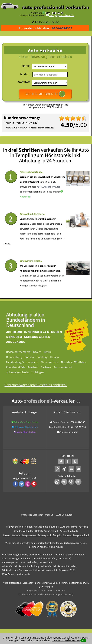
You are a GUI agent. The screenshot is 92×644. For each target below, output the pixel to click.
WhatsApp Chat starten (26, 422)
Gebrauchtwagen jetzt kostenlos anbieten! (37, 385)
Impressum (61, 594)
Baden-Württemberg (20, 352)
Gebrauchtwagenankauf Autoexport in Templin (37, 535)
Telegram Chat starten (26, 427)
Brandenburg (16, 357)
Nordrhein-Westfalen (75, 362)
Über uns (50, 515)
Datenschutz (25, 594)
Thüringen (39, 372)
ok (83, 641)
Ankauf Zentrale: (62, 422)
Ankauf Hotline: (60, 427)
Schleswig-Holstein (19, 372)
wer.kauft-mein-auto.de (47, 527)
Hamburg (44, 357)
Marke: (26, 66)
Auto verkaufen (64, 515)
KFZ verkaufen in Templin (19, 527)
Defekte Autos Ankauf (47, 531)
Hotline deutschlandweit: (45, 28)
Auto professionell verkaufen (56, 7)
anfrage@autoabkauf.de (62, 15)
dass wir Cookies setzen (66, 640)
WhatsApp (25, 203)
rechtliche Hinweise (44, 594)
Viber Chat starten (26, 432)
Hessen (56, 357)
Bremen (31, 357)
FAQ (71, 594)
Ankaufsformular (69, 432)
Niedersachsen (51, 362)
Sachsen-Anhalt (65, 367)
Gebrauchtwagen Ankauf (76, 535)
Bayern (39, 352)
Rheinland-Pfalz (17, 367)
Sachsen (48, 367)
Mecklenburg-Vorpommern (24, 362)
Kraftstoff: (24, 82)
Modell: (25, 74)
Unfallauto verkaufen (32, 515)
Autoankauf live (69, 527)
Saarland (35, 367)
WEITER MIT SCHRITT (45, 94)
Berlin (49, 352)
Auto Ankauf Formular (48, 193)
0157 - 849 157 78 (54, 13)
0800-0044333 (78, 422)
